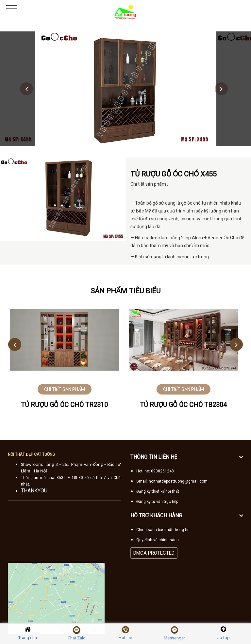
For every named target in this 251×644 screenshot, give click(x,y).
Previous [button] (26, 89)
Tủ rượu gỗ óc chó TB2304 (183, 405)
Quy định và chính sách (158, 540)
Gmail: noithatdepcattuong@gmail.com (172, 481)
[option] (126, 89)
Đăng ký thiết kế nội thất (158, 491)
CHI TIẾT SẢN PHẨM (65, 389)
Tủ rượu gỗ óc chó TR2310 (64, 405)
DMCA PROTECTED (154, 553)
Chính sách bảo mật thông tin (163, 530)
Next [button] (221, 89)
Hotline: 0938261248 (155, 471)
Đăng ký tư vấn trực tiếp (157, 502)
